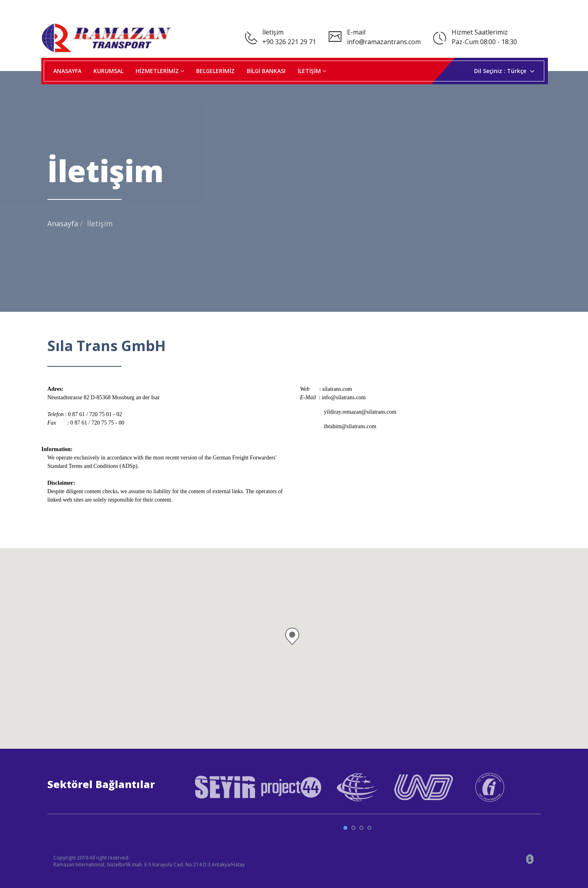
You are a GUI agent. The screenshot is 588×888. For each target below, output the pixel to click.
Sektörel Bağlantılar (101, 784)
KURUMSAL (108, 71)
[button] (294, 632)
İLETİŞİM (312, 71)
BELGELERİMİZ (215, 71)
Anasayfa (63, 228)
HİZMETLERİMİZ (160, 71)
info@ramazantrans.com (384, 42)
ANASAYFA (67, 71)
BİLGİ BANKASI (266, 71)
